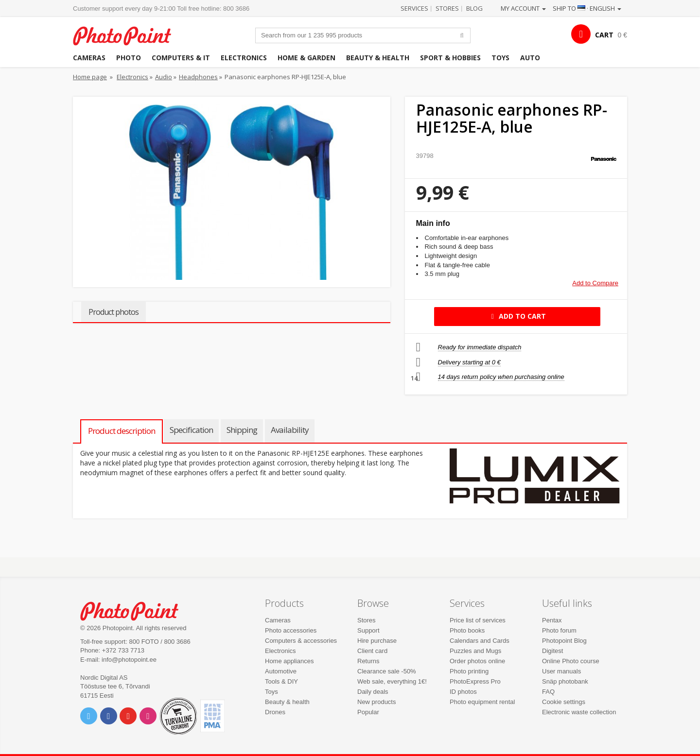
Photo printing (469, 671)
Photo (129, 58)
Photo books (467, 630)
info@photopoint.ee (129, 660)
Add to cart (517, 316)
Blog (474, 8)
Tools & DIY (281, 681)
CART (604, 35)
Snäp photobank (565, 681)
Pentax (552, 620)
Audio (164, 77)
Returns (368, 661)
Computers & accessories (301, 641)
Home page (90, 77)
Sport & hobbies (450, 58)
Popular (368, 712)
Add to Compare (595, 283)
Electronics (244, 58)
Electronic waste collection (579, 712)
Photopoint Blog (564, 641)
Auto (530, 58)
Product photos (114, 312)
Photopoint (128, 35)
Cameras (89, 58)
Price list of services (478, 620)
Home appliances (289, 661)
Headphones (198, 77)
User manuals (561, 671)
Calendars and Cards (480, 641)
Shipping (242, 430)
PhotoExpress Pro (475, 681)
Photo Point (135, 610)
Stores (447, 8)
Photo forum (559, 630)
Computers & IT (181, 58)
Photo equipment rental (482, 702)
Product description (122, 431)
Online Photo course (571, 661)
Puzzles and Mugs (475, 651)
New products (376, 702)
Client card (372, 651)
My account (523, 8)
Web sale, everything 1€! (392, 681)
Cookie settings (564, 702)
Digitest (552, 651)
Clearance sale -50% (387, 671)
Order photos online (477, 661)
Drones (275, 712)
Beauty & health (378, 58)
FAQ (548, 692)
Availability (290, 430)
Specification (191, 430)
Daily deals (373, 692)
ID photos (463, 692)
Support (368, 630)
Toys (500, 58)
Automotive (281, 671)
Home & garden (306, 58)
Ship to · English (587, 8)
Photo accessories (291, 630)
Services (414, 8)
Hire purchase (377, 641)
